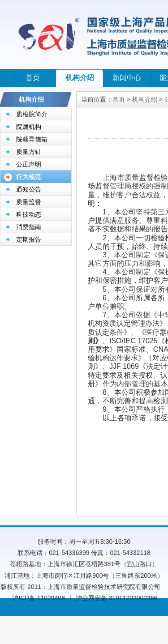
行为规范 (29, 177)
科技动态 (29, 214)
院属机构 (29, 127)
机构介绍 (80, 78)
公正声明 (29, 164)
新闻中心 (127, 78)
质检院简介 (32, 114)
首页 (33, 78)
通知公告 (29, 189)
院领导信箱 (32, 139)
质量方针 (29, 152)
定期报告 (29, 239)
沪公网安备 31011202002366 (117, 598)
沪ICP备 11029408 (39, 598)
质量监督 (29, 202)
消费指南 (29, 227)
